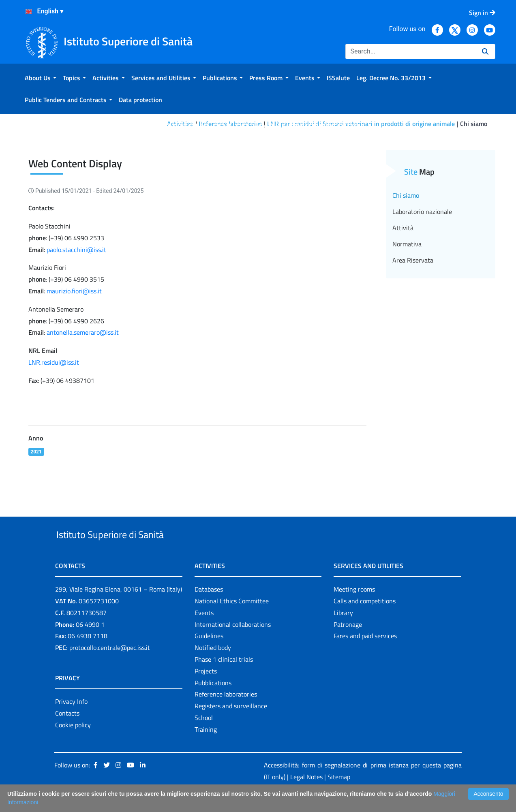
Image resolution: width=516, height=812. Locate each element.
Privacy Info (71, 720)
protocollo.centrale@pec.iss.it (110, 666)
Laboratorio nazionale (422, 212)
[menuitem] (41, 78)
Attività (403, 228)
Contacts (67, 732)
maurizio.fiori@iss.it (74, 291)
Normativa (407, 244)
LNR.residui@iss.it (54, 362)
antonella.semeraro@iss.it (83, 332)
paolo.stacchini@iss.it (76, 250)
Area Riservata (413, 260)
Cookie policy (73, 744)
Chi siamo (406, 195)
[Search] (410, 51)
